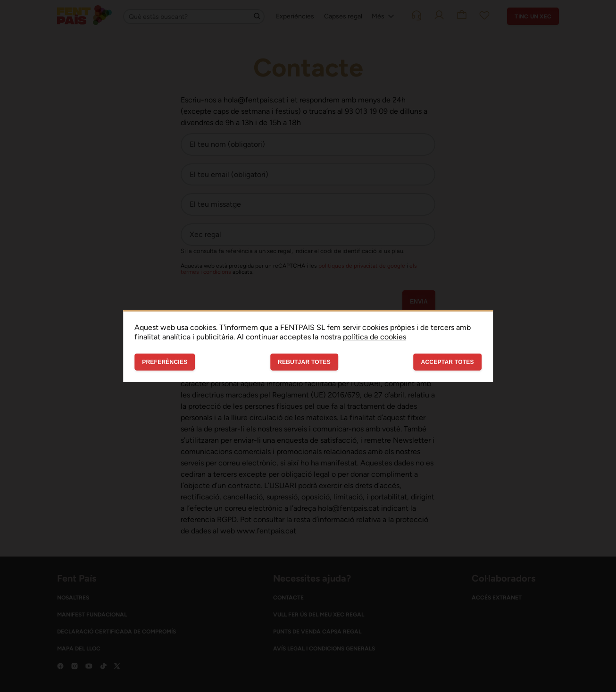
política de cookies (375, 337)
